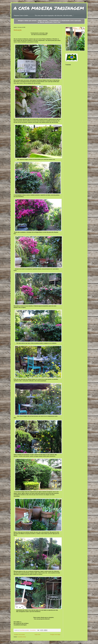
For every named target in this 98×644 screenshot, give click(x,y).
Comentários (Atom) (22, 637)
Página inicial (37, 635)
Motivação (18, 30)
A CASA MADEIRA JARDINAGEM (49, 8)
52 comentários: (33, 630)
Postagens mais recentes (19, 635)
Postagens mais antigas (55, 635)
